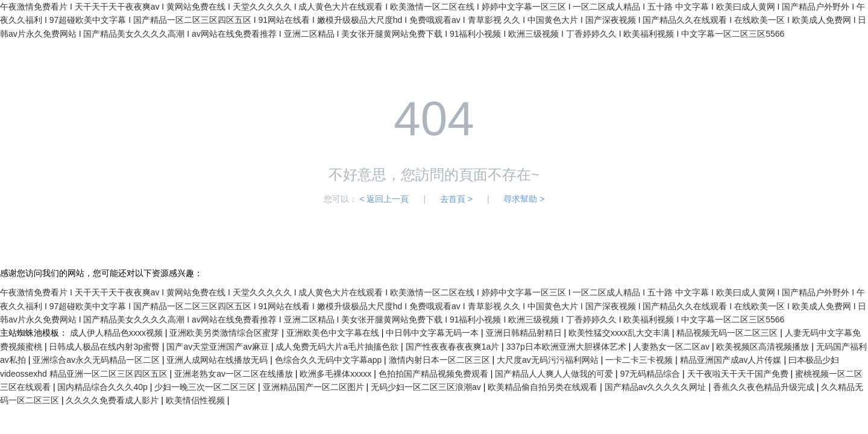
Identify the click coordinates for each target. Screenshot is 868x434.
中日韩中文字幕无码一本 (433, 333)
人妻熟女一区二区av (672, 347)
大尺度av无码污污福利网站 (549, 360)
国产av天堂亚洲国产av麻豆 (219, 347)
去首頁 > (456, 199)
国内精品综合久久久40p (103, 387)
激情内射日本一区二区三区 (441, 360)
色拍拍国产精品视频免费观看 (435, 374)
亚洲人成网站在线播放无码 (218, 360)
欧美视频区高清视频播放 (764, 347)
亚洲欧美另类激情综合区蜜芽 (225, 333)
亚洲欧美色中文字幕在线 (334, 333)
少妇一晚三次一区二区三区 (206, 387)
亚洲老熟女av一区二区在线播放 (235, 374)
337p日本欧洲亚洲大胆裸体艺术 (568, 347)
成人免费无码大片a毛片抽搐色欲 (338, 347)
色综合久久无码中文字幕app (329, 360)
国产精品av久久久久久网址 (657, 387)
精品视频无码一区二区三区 (728, 333)
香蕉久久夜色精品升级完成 (765, 387)
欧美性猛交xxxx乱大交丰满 (620, 333)
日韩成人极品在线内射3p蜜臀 (105, 347)
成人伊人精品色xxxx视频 (118, 333)
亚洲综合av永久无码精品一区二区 (97, 360)
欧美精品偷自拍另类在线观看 (544, 387)
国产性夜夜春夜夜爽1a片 (454, 347)
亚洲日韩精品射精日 (525, 333)
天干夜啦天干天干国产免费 (739, 374)
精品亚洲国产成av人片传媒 (732, 360)
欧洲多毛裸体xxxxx (337, 374)
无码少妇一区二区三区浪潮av (427, 387)
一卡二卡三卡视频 (640, 360)
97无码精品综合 (651, 374)
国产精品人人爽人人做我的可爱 (555, 374)
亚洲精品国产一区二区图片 (315, 387)
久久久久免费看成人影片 (113, 400)
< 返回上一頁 (384, 199)
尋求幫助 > (524, 199)
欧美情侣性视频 (197, 400)
